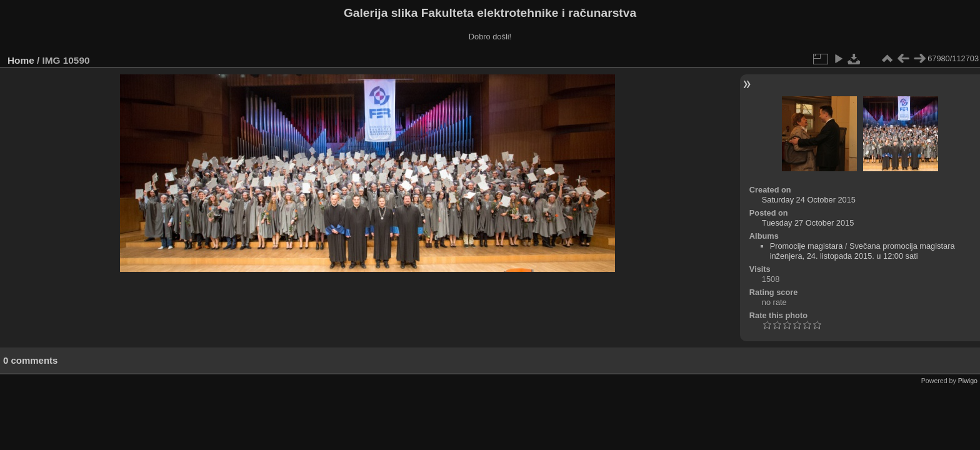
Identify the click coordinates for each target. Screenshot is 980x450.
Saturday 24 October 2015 (809, 200)
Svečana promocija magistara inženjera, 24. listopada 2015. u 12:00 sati (862, 251)
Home (21, 60)
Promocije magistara (807, 246)
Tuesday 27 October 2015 (808, 223)
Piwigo (968, 381)
